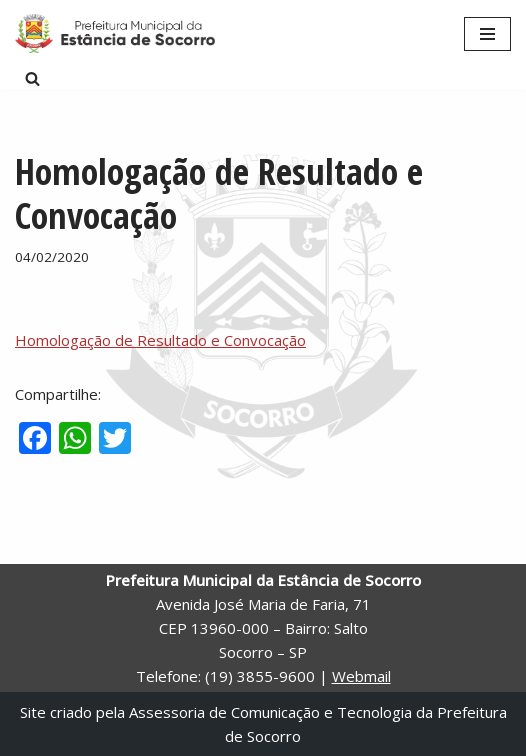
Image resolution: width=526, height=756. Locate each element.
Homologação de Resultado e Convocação (160, 340)
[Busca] (32, 78)
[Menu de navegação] (487, 34)
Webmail (361, 676)
